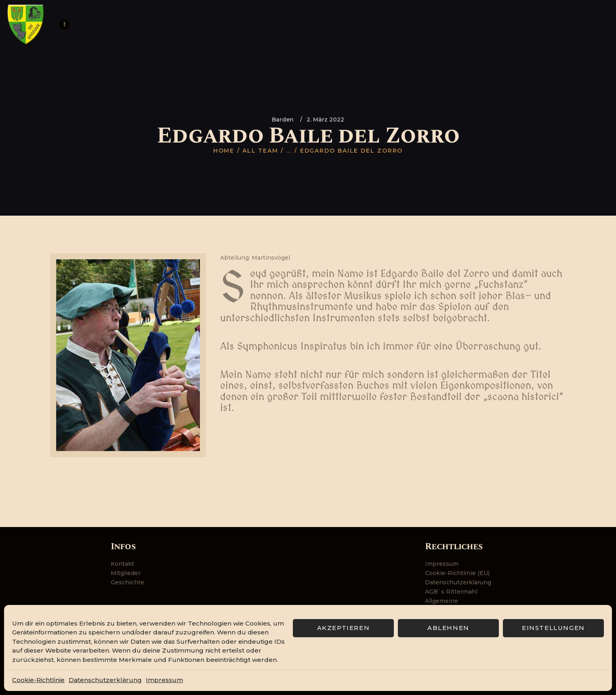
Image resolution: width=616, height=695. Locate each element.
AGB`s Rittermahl (451, 592)
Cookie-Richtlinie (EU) (457, 573)
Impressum (164, 680)
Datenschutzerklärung (105, 680)
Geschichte (127, 582)
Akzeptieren (344, 628)
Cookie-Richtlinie (38, 680)
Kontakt (122, 564)
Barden (283, 120)
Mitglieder (126, 573)
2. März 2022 (325, 120)
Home (224, 151)
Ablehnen (448, 628)
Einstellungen (553, 628)
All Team (260, 151)
